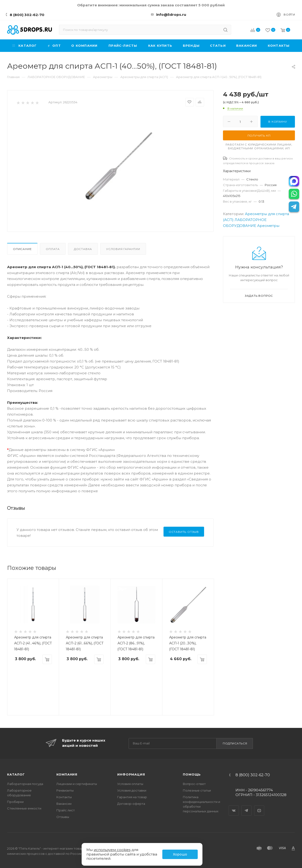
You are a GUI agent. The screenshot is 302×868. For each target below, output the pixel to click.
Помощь (192, 774)
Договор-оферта (131, 804)
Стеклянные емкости (24, 808)
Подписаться (235, 743)
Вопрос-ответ (194, 784)
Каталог (16, 774)
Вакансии (64, 804)
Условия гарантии (123, 249)
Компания (67, 774)
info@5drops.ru (171, 15)
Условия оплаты (130, 784)
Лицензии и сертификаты (77, 784)
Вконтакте (234, 806)
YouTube (259, 806)
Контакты (64, 797)
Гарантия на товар (132, 797)
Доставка (83, 249)
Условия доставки (132, 790)
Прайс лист (66, 810)
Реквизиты (65, 790)
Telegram (247, 806)
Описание (22, 249)
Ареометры (268, 226)
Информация (131, 774)
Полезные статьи (197, 790)
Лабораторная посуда (25, 784)
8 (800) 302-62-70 (27, 15)
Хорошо (180, 854)
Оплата (53, 249)
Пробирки (15, 802)
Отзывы (63, 817)
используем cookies (112, 850)
